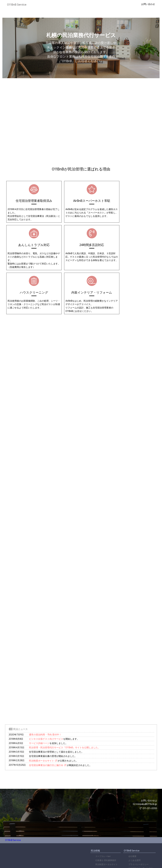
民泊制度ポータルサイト (42, 726)
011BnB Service (18, 5)
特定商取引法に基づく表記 (140, 834)
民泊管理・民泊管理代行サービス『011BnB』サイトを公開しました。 (65, 713)
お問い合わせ (148, 4)
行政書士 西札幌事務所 (106, 826)
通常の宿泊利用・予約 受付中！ (45, 700)
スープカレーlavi (103, 822)
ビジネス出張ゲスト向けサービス (46, 704)
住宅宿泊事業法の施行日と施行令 (46, 730)
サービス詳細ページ (39, 708)
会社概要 (132, 822)
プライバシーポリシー (138, 830)
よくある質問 (134, 826)
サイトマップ (134, 838)
